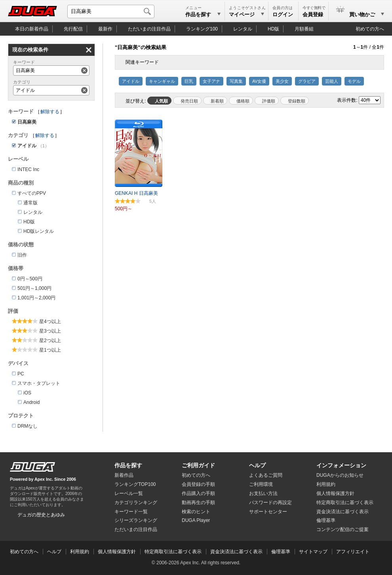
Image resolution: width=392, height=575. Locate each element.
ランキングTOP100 (135, 484)
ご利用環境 (261, 484)
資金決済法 (343, 512)
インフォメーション (341, 465)
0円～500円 (30, 279)
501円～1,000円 (34, 288)
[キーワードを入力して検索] (111, 11)
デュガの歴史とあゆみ (41, 515)
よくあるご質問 (266, 475)
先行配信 (73, 29)
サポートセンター (268, 512)
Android (31, 402)
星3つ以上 (50, 331)
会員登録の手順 (198, 484)
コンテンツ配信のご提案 (343, 529)
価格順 (243, 101)
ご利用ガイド (198, 465)
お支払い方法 (263, 493)
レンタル (243, 29)
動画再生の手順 (198, 503)
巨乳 (189, 81)
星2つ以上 (50, 341)
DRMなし (28, 426)
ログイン (283, 14)
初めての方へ (370, 29)
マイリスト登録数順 (295, 101)
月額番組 (304, 29)
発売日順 (189, 101)
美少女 (282, 81)
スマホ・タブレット (39, 383)
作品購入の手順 (198, 493)
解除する (50, 112)
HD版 (273, 29)
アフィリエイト (353, 552)
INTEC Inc (28, 169)
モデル (354, 81)
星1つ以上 (50, 350)
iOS (27, 393)
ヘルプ (257, 465)
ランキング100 (202, 29)
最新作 (105, 29)
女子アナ (211, 81)
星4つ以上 (50, 322)
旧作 (22, 255)
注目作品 (149, 29)
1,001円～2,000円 (36, 298)
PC (21, 374)
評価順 (269, 101)
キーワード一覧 (131, 512)
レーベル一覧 (129, 493)
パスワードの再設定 (270, 503)
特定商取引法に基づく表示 (173, 552)
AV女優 (259, 81)
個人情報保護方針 (335, 493)
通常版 (30, 203)
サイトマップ (313, 552)
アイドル (131, 81)
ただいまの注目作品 (136, 529)
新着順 (217, 101)
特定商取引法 (345, 503)
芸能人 (332, 81)
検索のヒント (196, 512)
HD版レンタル (39, 231)
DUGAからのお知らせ (340, 475)
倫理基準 (326, 520)
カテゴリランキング (136, 503)
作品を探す (128, 465)
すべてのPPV (32, 193)
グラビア (307, 81)
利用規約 (326, 484)
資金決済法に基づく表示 (236, 552)
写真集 (236, 81)
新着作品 (124, 475)
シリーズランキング (136, 520)
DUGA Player (196, 520)
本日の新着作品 (32, 29)
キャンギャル (162, 81)
